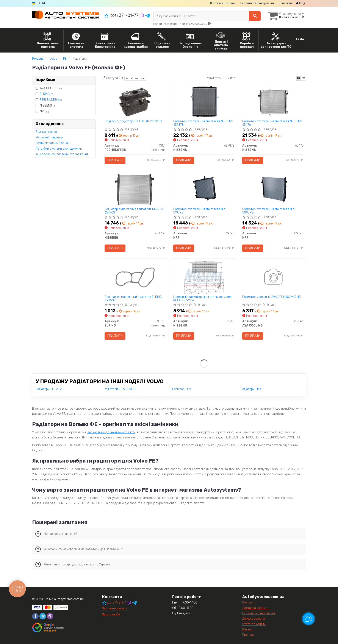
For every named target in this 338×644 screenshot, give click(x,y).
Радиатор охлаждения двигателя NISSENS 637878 (203, 123)
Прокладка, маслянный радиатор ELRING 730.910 (133, 299)
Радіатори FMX (251, 389)
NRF (42, 111)
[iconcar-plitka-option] (298, 78)
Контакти (285, 3)
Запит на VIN (111, 614)
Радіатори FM (182, 389)
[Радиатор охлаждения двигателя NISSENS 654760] (135, 190)
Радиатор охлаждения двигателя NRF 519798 (200, 211)
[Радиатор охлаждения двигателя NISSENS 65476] (273, 102)
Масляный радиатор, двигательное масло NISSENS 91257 (203, 299)
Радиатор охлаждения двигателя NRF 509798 (269, 211)
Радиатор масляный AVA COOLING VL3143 (271, 297)
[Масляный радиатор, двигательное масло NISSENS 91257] (204, 277)
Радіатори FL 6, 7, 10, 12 (120, 389)
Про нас (248, 635)
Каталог (248, 629)
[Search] (255, 16)
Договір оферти (253, 619)
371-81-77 (122, 15)
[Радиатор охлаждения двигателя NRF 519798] (204, 190)
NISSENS (45, 106)
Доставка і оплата (223, 3)
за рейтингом (135, 78)
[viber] (50, 616)
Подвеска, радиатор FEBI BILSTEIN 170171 (133, 121)
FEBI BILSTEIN (51, 100)
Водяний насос (46, 132)
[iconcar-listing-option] (303, 78)
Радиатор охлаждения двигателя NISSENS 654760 (134, 211)
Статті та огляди (254, 624)
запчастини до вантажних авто (111, 432)
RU (44, 3)
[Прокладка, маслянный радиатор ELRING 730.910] (135, 277)
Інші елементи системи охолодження (62, 154)
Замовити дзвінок (115, 608)
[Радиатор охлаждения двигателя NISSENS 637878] (204, 102)
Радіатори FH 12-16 (49, 389)
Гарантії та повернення (259, 613)
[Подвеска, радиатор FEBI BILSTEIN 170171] (135, 102)
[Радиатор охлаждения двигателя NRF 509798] (273, 190)
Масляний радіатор (49, 137)
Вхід (300, 3)
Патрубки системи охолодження (59, 149)
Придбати (115, 160)
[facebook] (35, 616)
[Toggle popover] (308, 619)
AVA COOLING (49, 88)
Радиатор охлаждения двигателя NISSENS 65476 (272, 123)
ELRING (46, 94)
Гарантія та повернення (257, 3)
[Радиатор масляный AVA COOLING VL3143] (273, 277)
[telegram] (43, 616)
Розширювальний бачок (52, 143)
